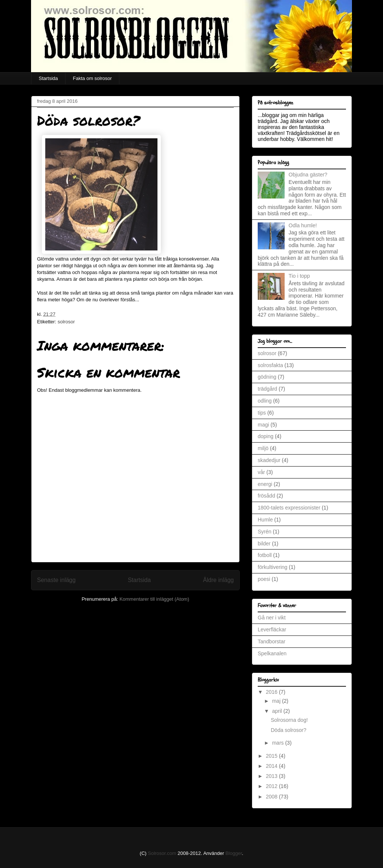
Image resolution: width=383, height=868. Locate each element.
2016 (272, 692)
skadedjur (269, 460)
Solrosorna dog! (289, 720)
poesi (264, 579)
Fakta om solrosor (92, 78)
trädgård (267, 389)
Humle (265, 520)
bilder (264, 544)
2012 (272, 786)
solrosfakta (270, 365)
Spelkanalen (272, 653)
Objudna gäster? (308, 175)
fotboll (265, 555)
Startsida (48, 78)
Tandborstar (272, 641)
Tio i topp (299, 276)
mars (278, 743)
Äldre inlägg (218, 580)
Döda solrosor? (289, 730)
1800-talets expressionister (289, 508)
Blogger (234, 853)
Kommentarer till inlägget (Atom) (154, 599)
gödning (267, 377)
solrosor (66, 322)
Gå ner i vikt (272, 618)
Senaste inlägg (56, 580)
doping (266, 436)
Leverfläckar (272, 630)
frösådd (266, 496)
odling (265, 401)
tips (262, 413)
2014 (272, 766)
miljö (263, 448)
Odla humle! (303, 225)
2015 (272, 756)
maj (277, 701)
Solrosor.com (162, 853)
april (278, 711)
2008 (272, 797)
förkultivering (272, 567)
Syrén (265, 532)
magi (263, 425)
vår (261, 472)
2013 (272, 776)
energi (265, 484)
